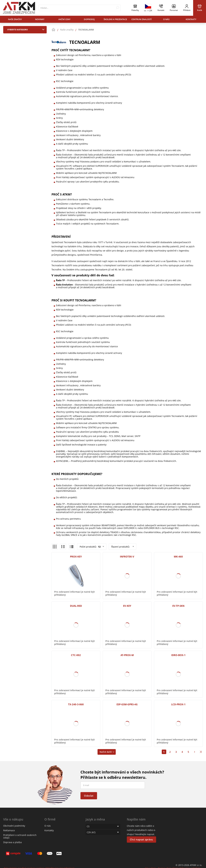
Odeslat (89, 796)
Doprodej (89, 19)
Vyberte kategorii (27, 30)
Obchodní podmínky (14, 826)
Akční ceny (64, 19)
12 (99, 547)
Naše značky (15, 19)
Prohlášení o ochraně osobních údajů (20, 836)
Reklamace (9, 830)
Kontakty (191, 19)
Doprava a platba (12, 842)
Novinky (40, 19)
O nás (166, 19)
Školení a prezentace (115, 19)
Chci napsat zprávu (141, 839)
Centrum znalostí (141, 19)
